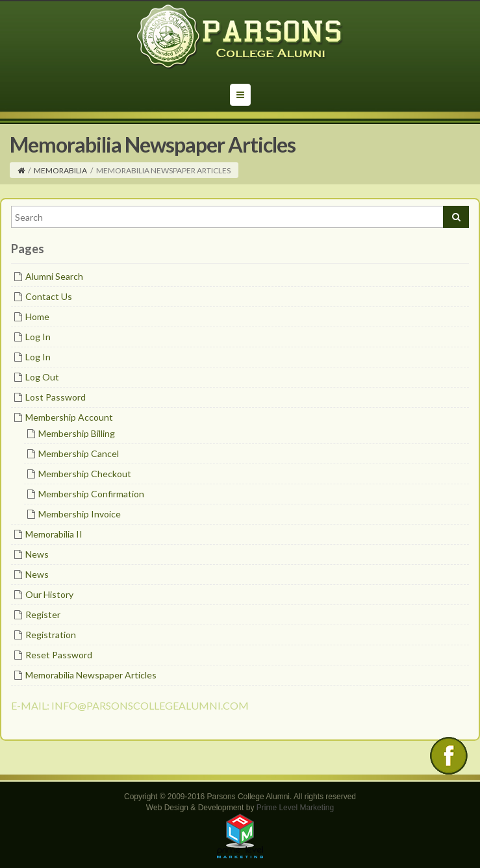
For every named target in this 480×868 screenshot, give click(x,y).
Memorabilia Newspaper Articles (91, 675)
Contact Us (49, 296)
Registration (51, 635)
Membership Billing (77, 433)
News (37, 554)
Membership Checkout (85, 474)
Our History (49, 594)
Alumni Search (54, 276)
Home (37, 316)
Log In (38, 337)
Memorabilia (60, 170)
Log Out (42, 377)
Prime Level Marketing (295, 808)
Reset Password (59, 655)
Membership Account (69, 417)
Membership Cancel (79, 453)
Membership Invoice (80, 514)
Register (43, 614)
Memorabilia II (54, 534)
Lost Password (56, 397)
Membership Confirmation (91, 494)
